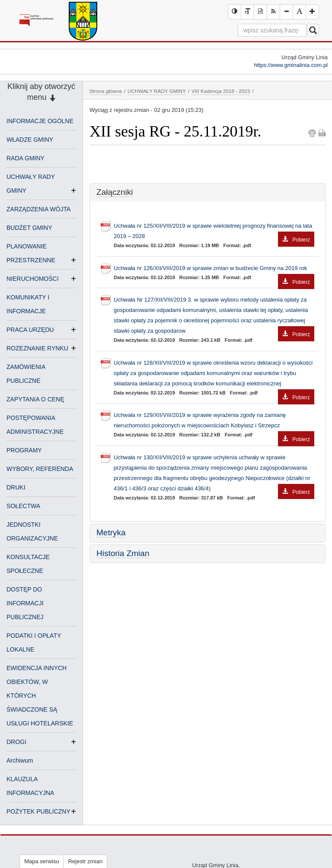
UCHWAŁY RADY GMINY (157, 91)
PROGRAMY (24, 450)
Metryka (111, 533)
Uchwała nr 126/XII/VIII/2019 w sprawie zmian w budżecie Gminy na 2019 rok (214, 269)
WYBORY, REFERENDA (40, 469)
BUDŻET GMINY (29, 228)
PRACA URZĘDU (30, 330)
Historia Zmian (123, 553)
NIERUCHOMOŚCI (33, 279)
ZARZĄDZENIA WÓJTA (38, 209)
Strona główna (106, 91)
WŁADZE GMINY (30, 140)
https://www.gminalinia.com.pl (291, 65)
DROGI (16, 742)
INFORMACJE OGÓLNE (40, 121)
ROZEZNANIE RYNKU (37, 348)
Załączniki (115, 192)
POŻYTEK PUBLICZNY (38, 811)
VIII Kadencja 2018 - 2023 (221, 91)
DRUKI (16, 487)
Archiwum (20, 760)
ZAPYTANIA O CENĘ (35, 399)
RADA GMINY (26, 158)
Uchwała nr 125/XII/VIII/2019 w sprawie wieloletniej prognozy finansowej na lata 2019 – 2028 (214, 232)
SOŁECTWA (23, 506)
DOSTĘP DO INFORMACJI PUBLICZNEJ (25, 603)
